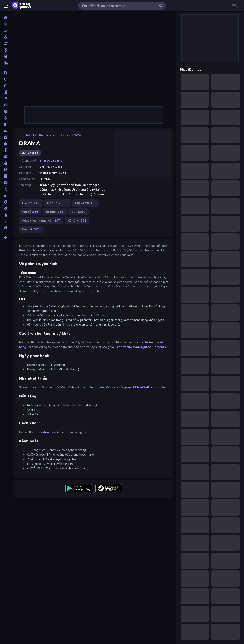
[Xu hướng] (6, 37)
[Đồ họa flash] (6, 137)
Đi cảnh (63, 135)
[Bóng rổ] (6, 111)
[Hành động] (6, 150)
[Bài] (6, 73)
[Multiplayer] (6, 56)
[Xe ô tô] (6, 228)
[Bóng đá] (6, 105)
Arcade (50, 135)
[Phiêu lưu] (6, 202)
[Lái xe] (6, 170)
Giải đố (38, 135)
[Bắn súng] (6, 79)
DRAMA (76, 135)
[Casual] (6, 118)
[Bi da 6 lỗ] (6, 98)
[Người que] (6, 189)
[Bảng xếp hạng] (6, 63)
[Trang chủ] (6, 18)
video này (48, 432)
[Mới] (6, 31)
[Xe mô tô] (6, 221)
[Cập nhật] (6, 44)
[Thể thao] (6, 208)
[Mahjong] (6, 176)
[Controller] (6, 131)
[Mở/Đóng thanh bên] (6, 6)
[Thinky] (6, 215)
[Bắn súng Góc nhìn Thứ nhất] (6, 86)
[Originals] (6, 50)
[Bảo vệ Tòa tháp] (6, 92)
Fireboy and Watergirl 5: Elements (140, 347)
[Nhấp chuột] (6, 195)
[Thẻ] (6, 237)
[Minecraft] (6, 183)
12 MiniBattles (143, 387)
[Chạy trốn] (6, 124)
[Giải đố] (6, 144)
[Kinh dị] (6, 163)
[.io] (6, 157)
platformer (147, 342)
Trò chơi (25, 135)
